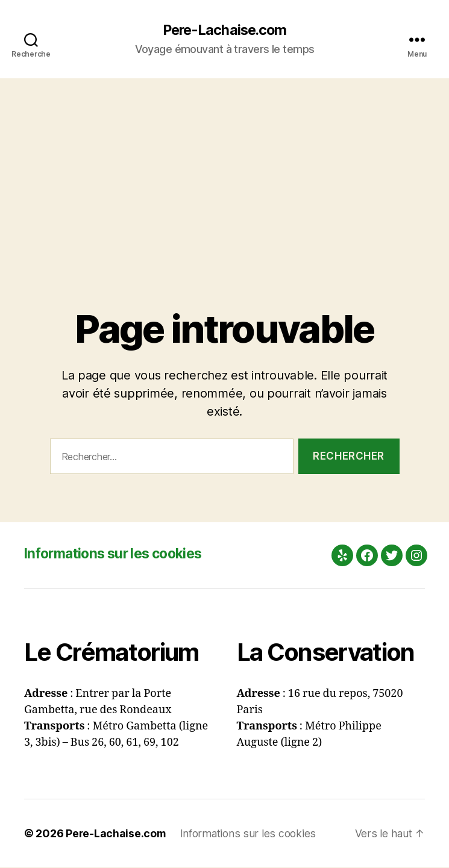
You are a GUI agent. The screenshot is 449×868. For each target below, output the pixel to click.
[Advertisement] (225, 169)
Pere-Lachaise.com (224, 30)
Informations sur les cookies (119, 554)
